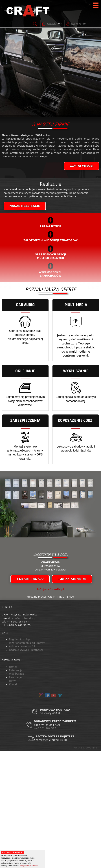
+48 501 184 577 (45, 845)
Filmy (12, 798)
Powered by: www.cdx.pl (85, 865)
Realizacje (15, 794)
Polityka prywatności (22, 763)
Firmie (13, 784)
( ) (54, 24)
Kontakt (14, 801)
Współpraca (16, 791)
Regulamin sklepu (20, 756)
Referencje (16, 787)
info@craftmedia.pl (50, 706)
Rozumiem (12, 852)
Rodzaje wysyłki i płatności (26, 767)
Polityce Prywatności (29, 866)
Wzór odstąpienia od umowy (27, 760)
